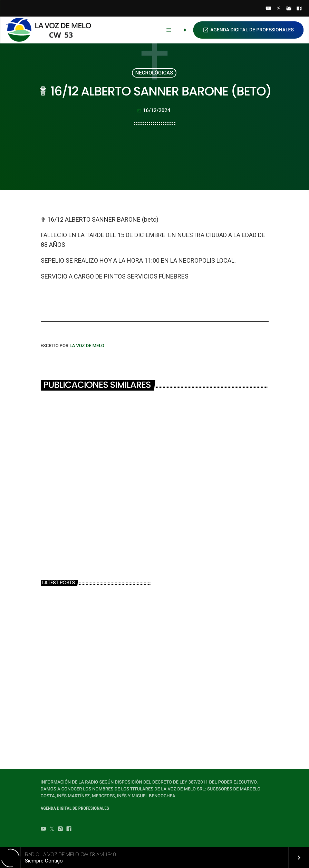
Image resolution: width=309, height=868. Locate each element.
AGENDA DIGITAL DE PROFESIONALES (248, 30)
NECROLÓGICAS (154, 73)
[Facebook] (299, 9)
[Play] (185, 30)
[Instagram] (289, 9)
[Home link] (51, 30)
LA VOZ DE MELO (87, 346)
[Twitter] (279, 9)
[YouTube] (268, 9)
